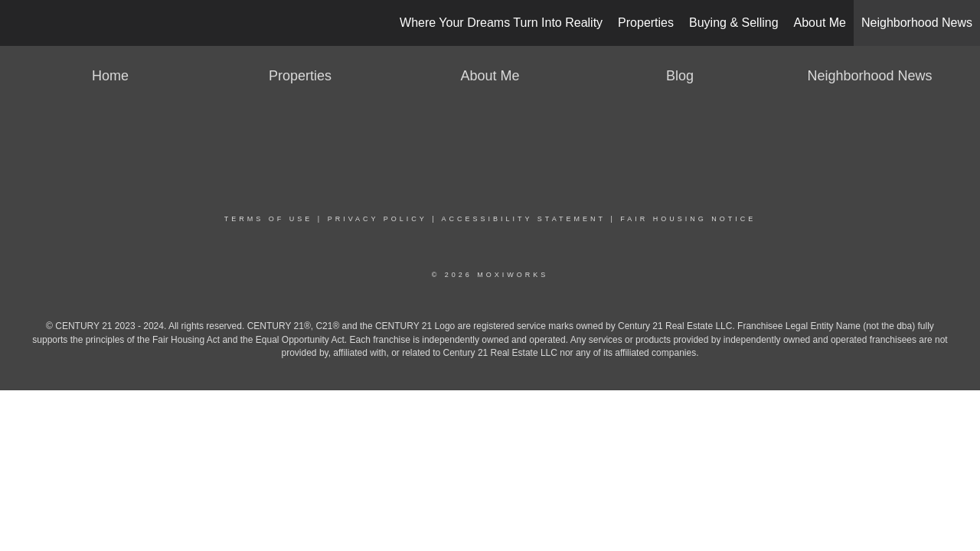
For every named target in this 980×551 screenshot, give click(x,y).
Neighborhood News (917, 23)
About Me (820, 23)
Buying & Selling (734, 23)
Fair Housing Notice (688, 219)
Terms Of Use (269, 219)
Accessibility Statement (524, 219)
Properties (646, 23)
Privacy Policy (377, 219)
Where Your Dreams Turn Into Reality (501, 23)
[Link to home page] (20, 23)
